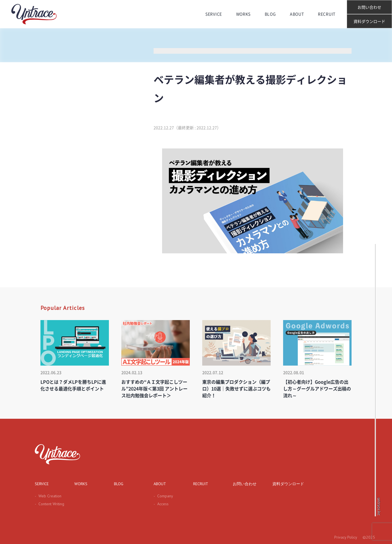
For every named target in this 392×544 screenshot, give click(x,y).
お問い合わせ (369, 7)
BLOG (270, 14)
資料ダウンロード (369, 21)
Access (161, 504)
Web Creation (48, 496)
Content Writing (49, 504)
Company (163, 496)
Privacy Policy (346, 537)
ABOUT (297, 14)
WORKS (244, 14)
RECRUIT (327, 14)
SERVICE (214, 14)
